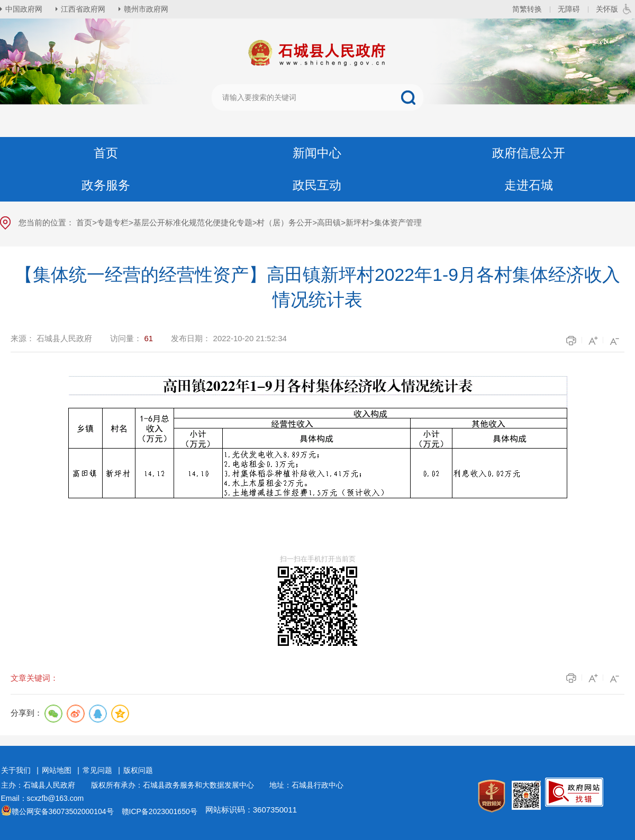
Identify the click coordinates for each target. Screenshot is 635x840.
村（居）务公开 (284, 222)
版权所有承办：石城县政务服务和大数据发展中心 (176, 785)
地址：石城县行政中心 (306, 785)
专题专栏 (113, 222)
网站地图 (57, 770)
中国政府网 (24, 9)
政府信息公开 (529, 153)
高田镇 (329, 222)
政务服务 (106, 185)
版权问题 (138, 770)
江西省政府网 (83, 9)
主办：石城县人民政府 (42, 785)
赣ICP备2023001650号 (160, 811)
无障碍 (569, 9)
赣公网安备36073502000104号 (63, 811)
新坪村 (357, 222)
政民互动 (317, 185)
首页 (106, 153)
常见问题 (97, 770)
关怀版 (607, 9)
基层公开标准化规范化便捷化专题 (193, 222)
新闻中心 (317, 153)
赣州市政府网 (146, 9)
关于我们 (16, 770)
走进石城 (529, 185)
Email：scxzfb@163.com (43, 798)
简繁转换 (527, 9)
